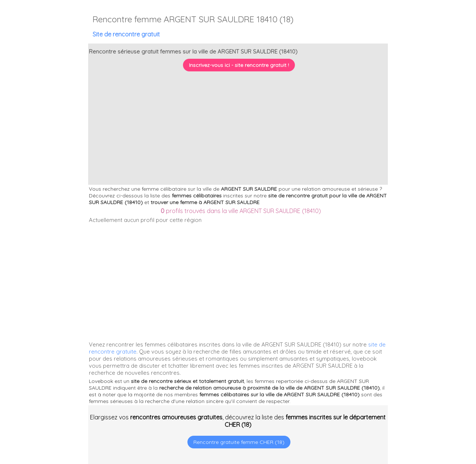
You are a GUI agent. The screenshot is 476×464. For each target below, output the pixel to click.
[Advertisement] (430, 416)
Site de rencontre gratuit (126, 34)
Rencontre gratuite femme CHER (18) (239, 442)
